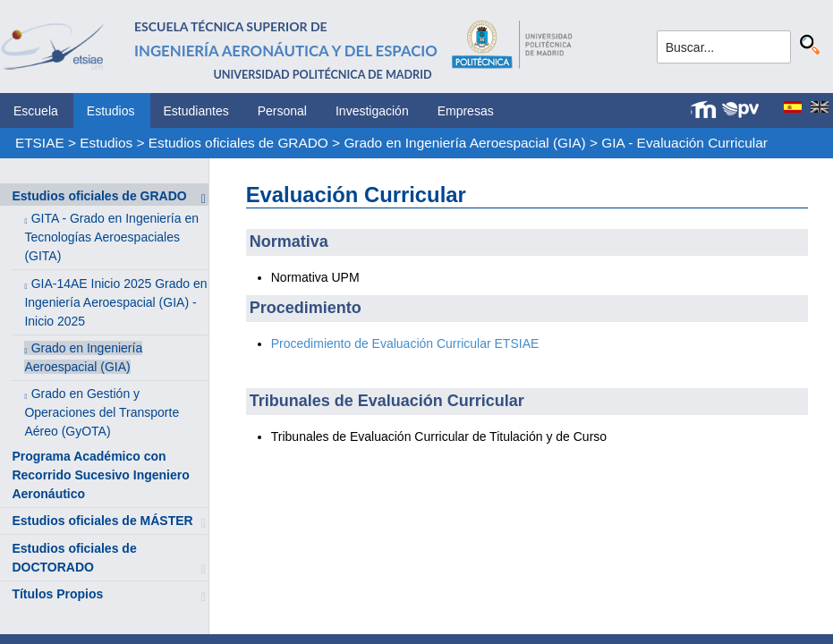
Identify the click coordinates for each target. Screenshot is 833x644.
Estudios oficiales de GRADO (238, 143)
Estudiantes (196, 111)
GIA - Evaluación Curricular (684, 143)
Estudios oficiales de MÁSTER (102, 521)
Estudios (111, 111)
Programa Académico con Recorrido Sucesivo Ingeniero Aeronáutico (100, 475)
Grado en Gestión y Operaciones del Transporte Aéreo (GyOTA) (102, 412)
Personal (282, 111)
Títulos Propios (57, 594)
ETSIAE (40, 143)
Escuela (36, 111)
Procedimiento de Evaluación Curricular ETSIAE (405, 343)
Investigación (372, 111)
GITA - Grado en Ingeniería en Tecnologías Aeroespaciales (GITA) (111, 237)
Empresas (466, 111)
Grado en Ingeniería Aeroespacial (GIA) (464, 143)
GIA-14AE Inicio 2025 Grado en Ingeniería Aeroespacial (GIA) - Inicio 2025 (115, 302)
